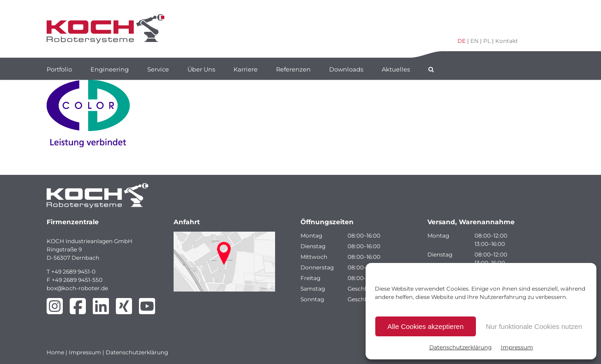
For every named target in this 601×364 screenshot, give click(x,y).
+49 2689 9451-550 (77, 280)
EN (475, 41)
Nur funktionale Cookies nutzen (534, 326)
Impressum (517, 347)
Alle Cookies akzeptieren (425, 326)
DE (462, 41)
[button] (431, 69)
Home (55, 352)
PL (487, 41)
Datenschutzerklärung (460, 347)
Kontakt (507, 41)
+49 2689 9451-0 (73, 272)
